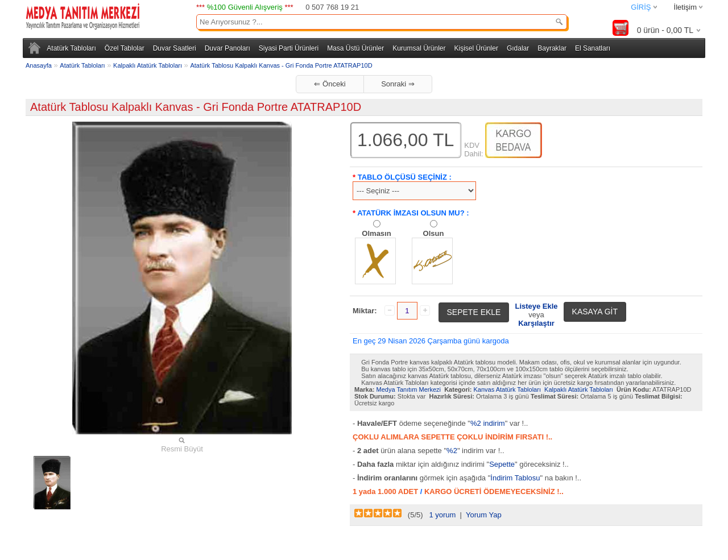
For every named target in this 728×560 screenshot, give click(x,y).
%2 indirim (488, 423)
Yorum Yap (484, 515)
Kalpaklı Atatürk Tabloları (148, 65)
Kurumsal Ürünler (419, 48)
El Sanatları (593, 48)
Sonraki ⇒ (398, 84)
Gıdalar (518, 48)
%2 (452, 451)
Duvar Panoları (227, 48)
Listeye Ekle (536, 306)
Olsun (434, 233)
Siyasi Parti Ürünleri (289, 48)
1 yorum (442, 515)
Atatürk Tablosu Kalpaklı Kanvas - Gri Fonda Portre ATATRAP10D (281, 65)
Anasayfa (39, 65)
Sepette (502, 464)
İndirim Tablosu (515, 478)
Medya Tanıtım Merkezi (409, 389)
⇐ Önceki (330, 84)
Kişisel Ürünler (476, 48)
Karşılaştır (536, 323)
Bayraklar (552, 48)
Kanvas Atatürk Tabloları (507, 389)
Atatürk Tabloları (71, 48)
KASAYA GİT (595, 312)
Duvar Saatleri (175, 48)
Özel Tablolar (125, 48)
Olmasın (376, 233)
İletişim (685, 7)
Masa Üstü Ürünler (355, 48)
